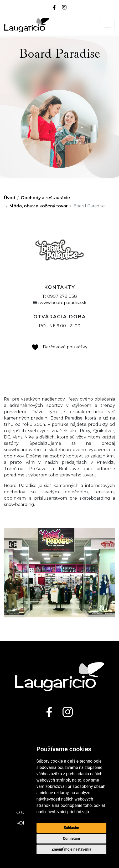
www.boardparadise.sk (63, 303)
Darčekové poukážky (59, 347)
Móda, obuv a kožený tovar (39, 206)
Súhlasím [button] (71, 828)
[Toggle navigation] (107, 25)
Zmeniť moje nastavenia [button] (71, 849)
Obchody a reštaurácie (45, 198)
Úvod (10, 198)
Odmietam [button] (71, 838)
